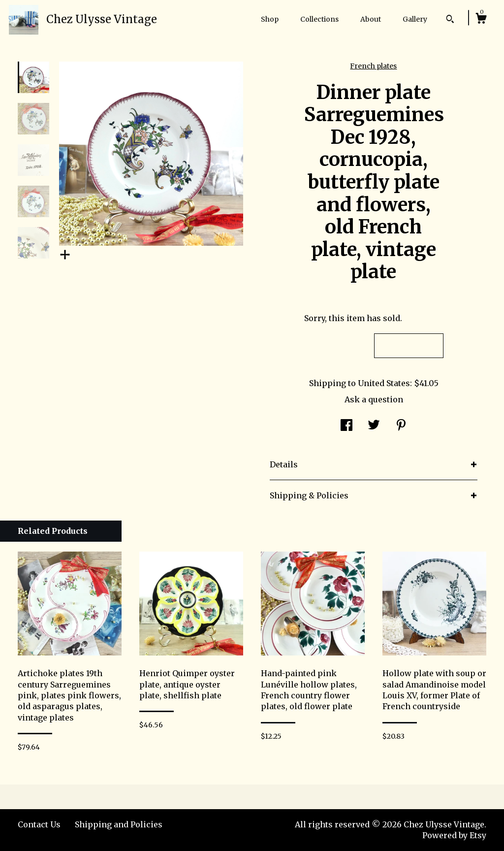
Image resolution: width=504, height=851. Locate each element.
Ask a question (374, 399)
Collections (319, 19)
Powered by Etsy (454, 835)
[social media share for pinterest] (401, 426)
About (371, 19)
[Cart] (481, 20)
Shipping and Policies (119, 824)
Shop (270, 19)
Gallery (415, 19)
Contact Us (39, 824)
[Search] (450, 20)
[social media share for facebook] (346, 426)
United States (384, 383)
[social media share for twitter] (374, 426)
